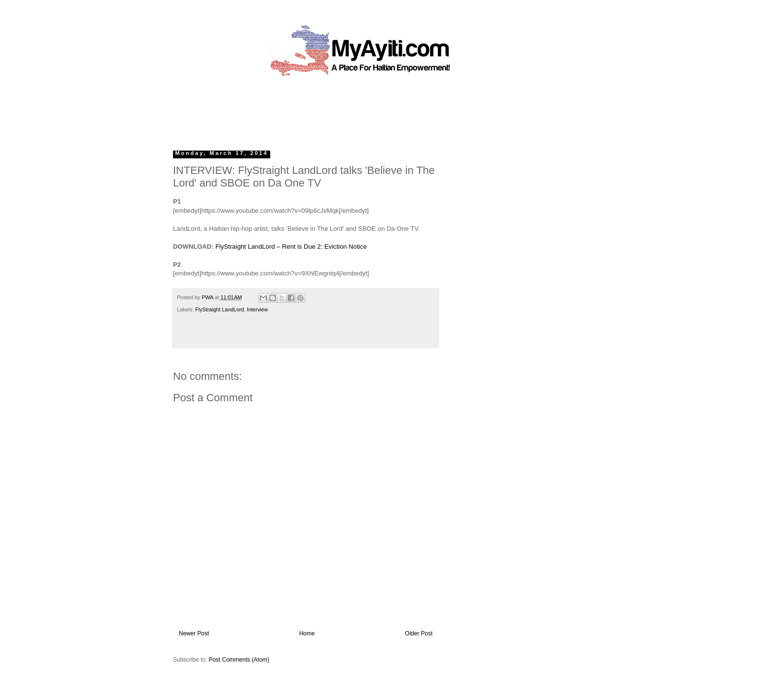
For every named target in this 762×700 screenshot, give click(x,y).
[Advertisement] (359, 109)
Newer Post (194, 633)
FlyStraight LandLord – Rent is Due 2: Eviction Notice (291, 247)
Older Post (419, 633)
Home (307, 633)
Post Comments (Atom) (239, 660)
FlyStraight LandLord (220, 309)
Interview (257, 309)
